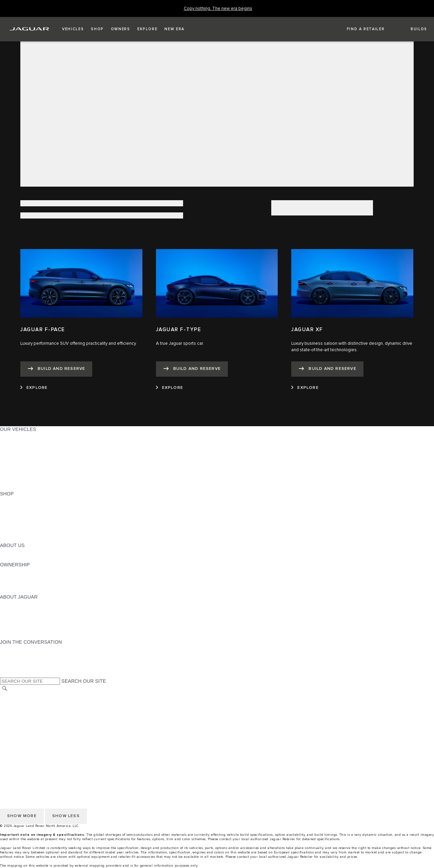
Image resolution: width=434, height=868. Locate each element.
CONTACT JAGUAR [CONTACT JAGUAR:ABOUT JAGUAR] (22, 623)
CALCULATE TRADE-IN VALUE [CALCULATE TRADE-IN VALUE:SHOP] (35, 532)
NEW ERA (11, 487)
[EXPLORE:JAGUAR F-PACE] (34, 388)
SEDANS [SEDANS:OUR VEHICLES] (10, 461)
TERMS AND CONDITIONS (30, 721)
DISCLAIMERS (16, 741)
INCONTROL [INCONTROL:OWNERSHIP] (14, 578)
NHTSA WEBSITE (20, 702)
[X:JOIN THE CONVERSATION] (5, 674)
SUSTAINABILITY (19, 558)
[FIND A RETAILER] (360, 29)
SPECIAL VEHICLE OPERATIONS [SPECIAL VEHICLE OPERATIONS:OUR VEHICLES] (38, 468)
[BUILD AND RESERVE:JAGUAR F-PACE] (56, 369)
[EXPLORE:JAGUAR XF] (305, 388)
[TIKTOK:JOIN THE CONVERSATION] (11, 655)
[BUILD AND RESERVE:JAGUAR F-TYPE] (192, 369)
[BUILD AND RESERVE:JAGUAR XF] (327, 369)
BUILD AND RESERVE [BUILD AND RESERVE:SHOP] (25, 507)
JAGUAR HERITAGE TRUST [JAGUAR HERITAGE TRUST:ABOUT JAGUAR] (32, 629)
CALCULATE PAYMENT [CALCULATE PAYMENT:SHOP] (26, 526)
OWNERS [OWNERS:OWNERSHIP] (11, 571)
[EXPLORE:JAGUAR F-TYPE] (170, 388)
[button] (73, 29)
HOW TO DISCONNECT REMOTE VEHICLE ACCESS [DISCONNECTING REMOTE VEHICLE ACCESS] (59, 747)
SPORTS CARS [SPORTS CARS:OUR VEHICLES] (17, 455)
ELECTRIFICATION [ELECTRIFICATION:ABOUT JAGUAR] (21, 616)
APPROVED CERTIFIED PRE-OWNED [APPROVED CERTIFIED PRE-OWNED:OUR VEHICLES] (43, 474)
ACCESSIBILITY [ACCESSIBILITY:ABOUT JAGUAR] (18, 636)
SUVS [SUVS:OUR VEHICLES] (7, 442)
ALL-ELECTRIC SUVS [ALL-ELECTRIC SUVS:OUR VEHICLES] (24, 449)
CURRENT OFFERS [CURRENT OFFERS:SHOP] (22, 500)
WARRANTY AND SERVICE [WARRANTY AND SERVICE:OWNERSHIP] (31, 584)
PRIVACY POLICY (20, 709)
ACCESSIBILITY (18, 728)
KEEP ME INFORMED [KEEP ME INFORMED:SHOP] (24, 520)
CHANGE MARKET (21, 696)
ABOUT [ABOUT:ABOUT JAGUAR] (8, 603)
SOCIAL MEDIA (17, 734)
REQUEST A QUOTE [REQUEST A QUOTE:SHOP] (23, 513)
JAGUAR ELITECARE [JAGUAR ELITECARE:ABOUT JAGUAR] (24, 610)
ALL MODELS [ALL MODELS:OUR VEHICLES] (15, 436)
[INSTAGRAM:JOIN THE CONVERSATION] (17, 648)
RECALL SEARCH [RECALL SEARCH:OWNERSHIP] (20, 590)
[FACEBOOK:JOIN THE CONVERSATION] (16, 668)
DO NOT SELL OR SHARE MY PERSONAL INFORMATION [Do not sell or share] (65, 715)
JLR (4, 552)
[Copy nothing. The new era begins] (218, 9)
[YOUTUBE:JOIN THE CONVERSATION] (14, 661)
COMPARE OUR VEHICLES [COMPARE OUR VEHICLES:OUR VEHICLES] (31, 481)
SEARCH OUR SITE (84, 681)
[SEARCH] (5, 689)
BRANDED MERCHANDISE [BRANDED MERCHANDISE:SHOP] (31, 539)
